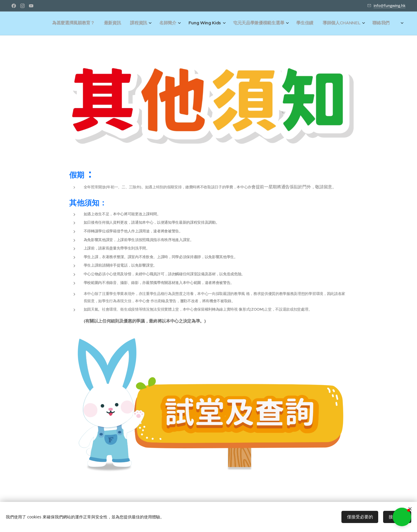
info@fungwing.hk (389, 6)
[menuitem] (302, 23)
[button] (402, 517)
